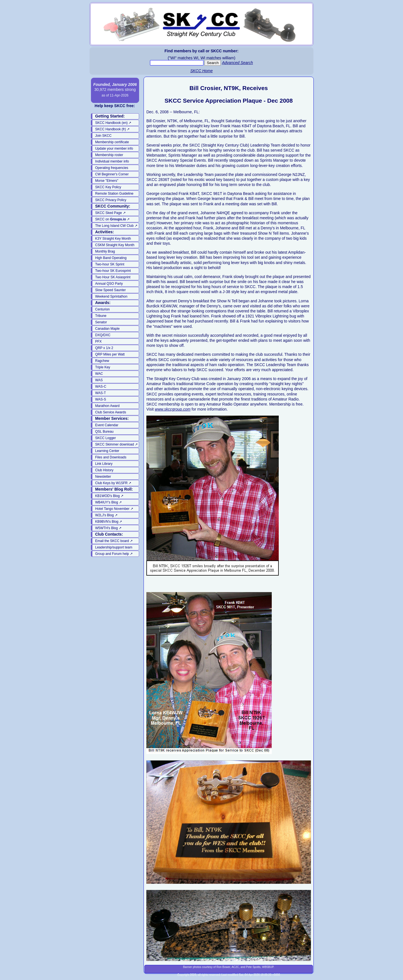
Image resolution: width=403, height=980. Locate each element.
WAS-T (100, 393)
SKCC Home (201, 71)
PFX (98, 341)
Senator (101, 322)
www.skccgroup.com (173, 409)
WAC (99, 374)
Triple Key (103, 367)
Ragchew (102, 361)
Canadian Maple (107, 329)
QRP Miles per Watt (110, 354)
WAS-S (101, 399)
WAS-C (101, 387)
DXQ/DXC (103, 335)
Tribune (101, 316)
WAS (99, 380)
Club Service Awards (111, 412)
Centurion (102, 309)
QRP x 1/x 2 (104, 348)
